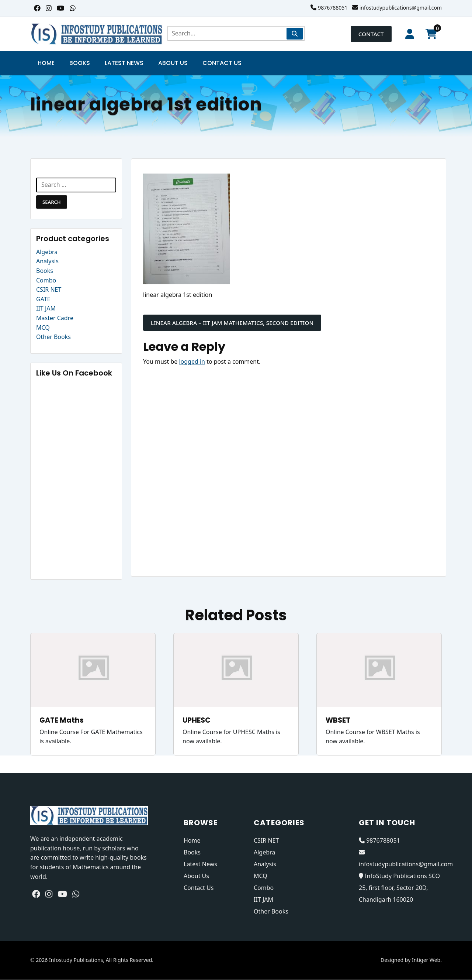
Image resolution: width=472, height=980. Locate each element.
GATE (43, 299)
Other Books (53, 337)
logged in (192, 361)
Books (80, 63)
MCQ (43, 328)
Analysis (47, 261)
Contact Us (222, 63)
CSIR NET (49, 290)
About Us (173, 63)
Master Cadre (55, 318)
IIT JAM (46, 309)
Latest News (124, 63)
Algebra (47, 252)
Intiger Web (426, 960)
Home (46, 63)
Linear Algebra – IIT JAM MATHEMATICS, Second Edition (232, 323)
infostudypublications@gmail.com (401, 8)
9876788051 (333, 8)
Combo (46, 280)
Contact (370, 34)
